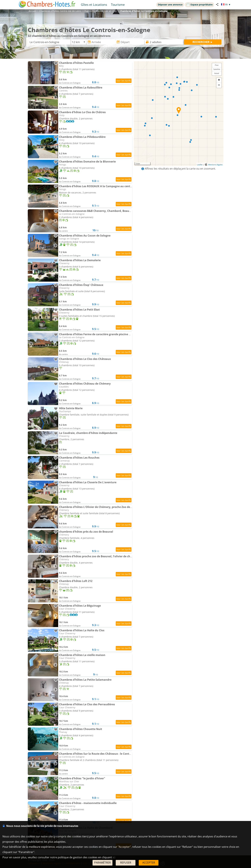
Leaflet (200, 165)
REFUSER (126, 863)
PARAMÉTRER (102, 863)
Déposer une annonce (170, 5)
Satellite (217, 69)
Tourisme (118, 5)
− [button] (219, 85)
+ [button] (219, 80)
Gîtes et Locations (94, 5)
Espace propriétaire (199, 4)
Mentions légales (215, 165)
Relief (217, 73)
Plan (217, 65)
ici (114, 857)
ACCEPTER (149, 863)
